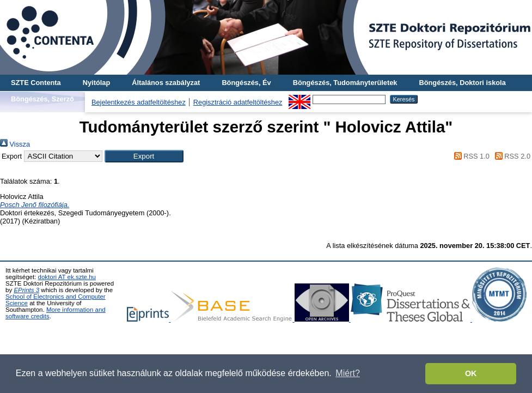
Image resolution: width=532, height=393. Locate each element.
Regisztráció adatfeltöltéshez (238, 102)
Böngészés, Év (246, 83)
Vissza (15, 144)
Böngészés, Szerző (42, 99)
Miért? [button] (347, 373)
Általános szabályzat (166, 83)
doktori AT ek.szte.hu (67, 277)
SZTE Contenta (36, 83)
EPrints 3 (26, 290)
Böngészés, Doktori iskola (462, 83)
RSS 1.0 (470, 156)
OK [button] (471, 373)
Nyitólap (96, 83)
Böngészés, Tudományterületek (345, 83)
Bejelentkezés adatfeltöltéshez (139, 102)
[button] (144, 156)
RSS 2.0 (511, 156)
